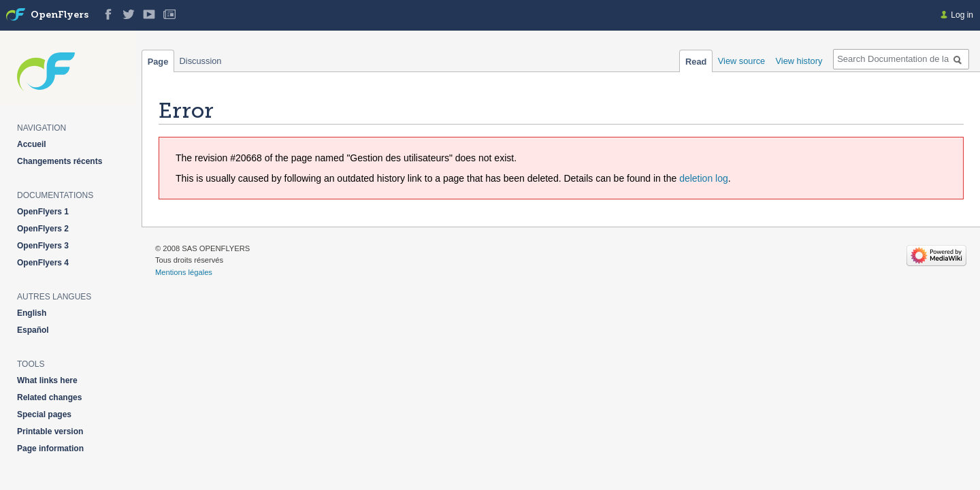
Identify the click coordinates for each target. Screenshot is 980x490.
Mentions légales (184, 272)
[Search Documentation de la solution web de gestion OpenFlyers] (901, 59)
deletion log (704, 178)
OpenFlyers (60, 15)
